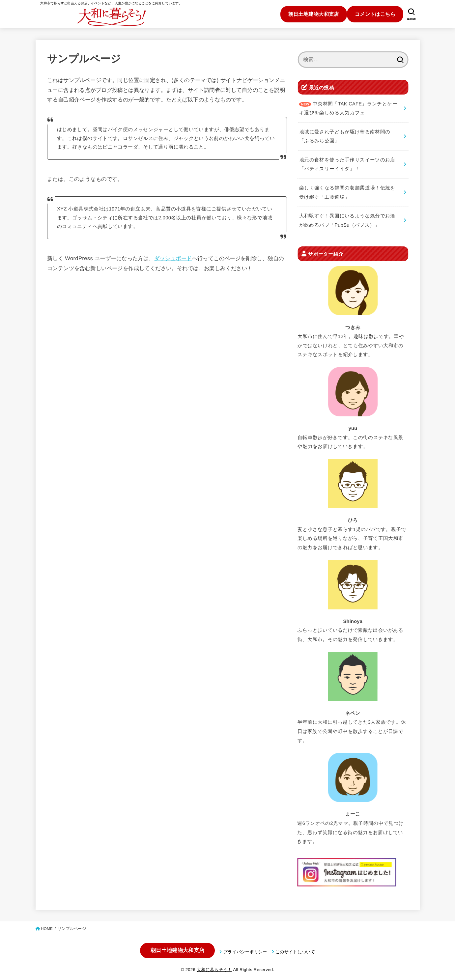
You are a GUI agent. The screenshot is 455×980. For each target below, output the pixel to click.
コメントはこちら (375, 14)
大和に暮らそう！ (214, 970)
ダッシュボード (173, 258)
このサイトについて (295, 952)
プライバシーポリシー (245, 952)
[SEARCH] (411, 14)
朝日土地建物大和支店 (314, 14)
